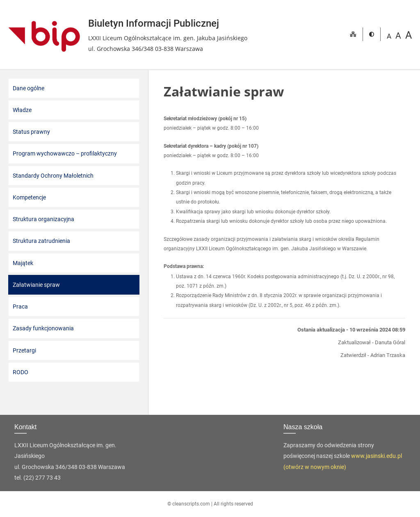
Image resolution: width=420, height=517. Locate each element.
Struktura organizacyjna (43, 219)
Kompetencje (29, 197)
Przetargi (24, 350)
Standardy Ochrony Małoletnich (53, 176)
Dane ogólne (29, 88)
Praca (20, 307)
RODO (21, 372)
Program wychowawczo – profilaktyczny (65, 153)
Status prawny (31, 132)
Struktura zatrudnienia (41, 241)
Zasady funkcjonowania (43, 328)
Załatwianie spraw (36, 285)
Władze (22, 110)
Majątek (23, 263)
